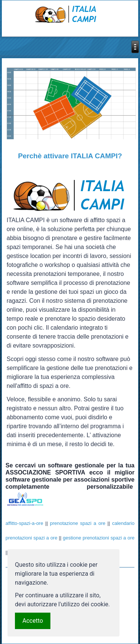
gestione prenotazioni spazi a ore (99, 538)
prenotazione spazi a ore (78, 523)
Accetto (33, 621)
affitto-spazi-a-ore (24, 523)
